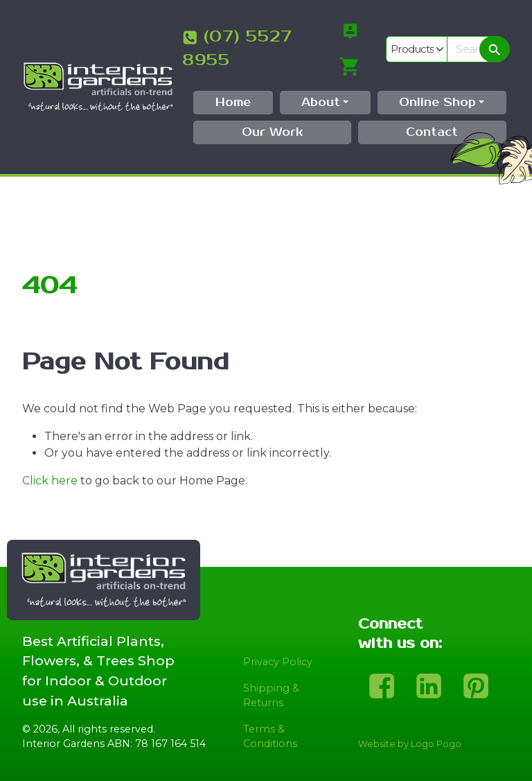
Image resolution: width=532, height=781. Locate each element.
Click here (50, 481)
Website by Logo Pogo (410, 744)
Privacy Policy (278, 662)
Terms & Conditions (270, 737)
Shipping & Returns (271, 696)
